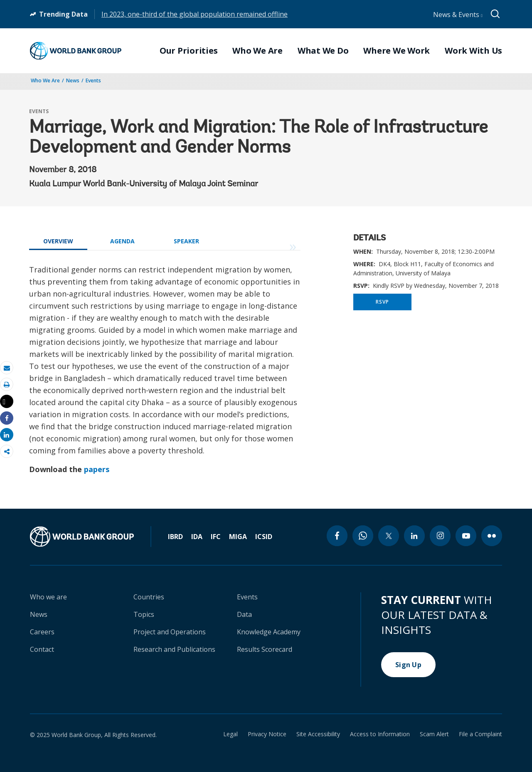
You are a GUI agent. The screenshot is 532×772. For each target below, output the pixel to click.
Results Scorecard (265, 649)
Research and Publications (174, 649)
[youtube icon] (466, 536)
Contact (42, 649)
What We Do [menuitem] (323, 51)
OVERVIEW (58, 241)
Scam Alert (434, 734)
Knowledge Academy (269, 632)
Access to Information (380, 734)
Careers (42, 632)
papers (97, 469)
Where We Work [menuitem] (397, 51)
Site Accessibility (318, 734)
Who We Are (45, 80)
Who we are (48, 597)
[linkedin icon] (414, 536)
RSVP (382, 302)
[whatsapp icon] (363, 536)
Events (93, 80)
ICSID (264, 537)
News (73, 80)
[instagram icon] (440, 536)
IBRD (175, 537)
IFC (216, 537)
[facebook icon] (337, 536)
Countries (149, 597)
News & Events (458, 15)
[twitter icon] (389, 536)
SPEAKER (186, 241)
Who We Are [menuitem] (257, 51)
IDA (197, 537)
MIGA (238, 537)
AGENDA (122, 241)
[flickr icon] (492, 536)
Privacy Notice (267, 734)
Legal (230, 734)
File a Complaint (480, 734)
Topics (144, 614)
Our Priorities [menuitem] (189, 51)
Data (244, 614)
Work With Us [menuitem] (473, 51)
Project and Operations (170, 632)
